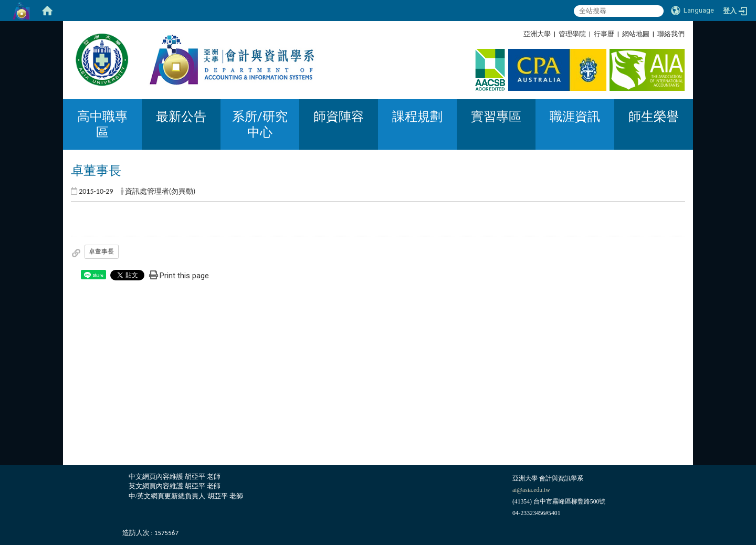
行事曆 (604, 34)
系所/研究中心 (260, 124)
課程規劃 (417, 117)
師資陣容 (339, 117)
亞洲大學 (537, 34)
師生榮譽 (654, 117)
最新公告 (181, 117)
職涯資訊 (575, 117)
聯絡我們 (671, 34)
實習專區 (496, 117)
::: (681, 34)
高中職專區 (102, 124)
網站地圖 (636, 34)
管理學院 (572, 34)
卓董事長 (101, 251)
